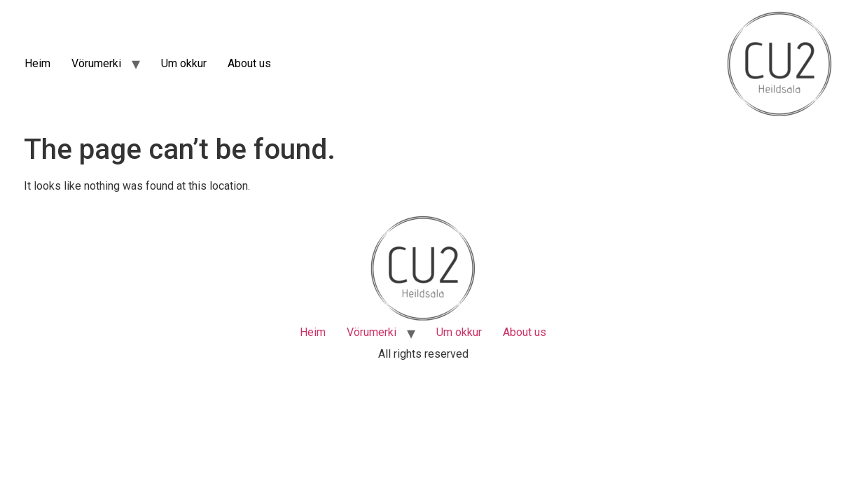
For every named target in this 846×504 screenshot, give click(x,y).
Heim (37, 63)
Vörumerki (96, 63)
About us (249, 63)
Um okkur (184, 63)
